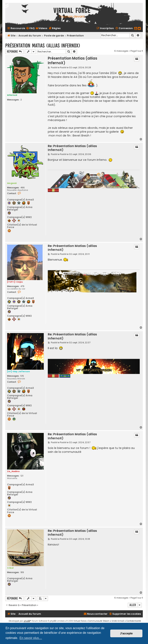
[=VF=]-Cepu (15, 282)
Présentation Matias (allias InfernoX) (43, 46)
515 (22, 376)
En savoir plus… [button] (31, 638)
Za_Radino (13, 471)
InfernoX (12, 95)
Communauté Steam (99, 621)
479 (22, 286)
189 (22, 572)
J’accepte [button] (126, 633)
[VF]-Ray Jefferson (18, 371)
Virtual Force (80, 621)
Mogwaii (12, 183)
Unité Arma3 (118, 621)
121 (22, 476)
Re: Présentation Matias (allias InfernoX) (72, 148)
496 (23, 188)
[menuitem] (30, 28)
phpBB (27, 621)
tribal (10, 568)
